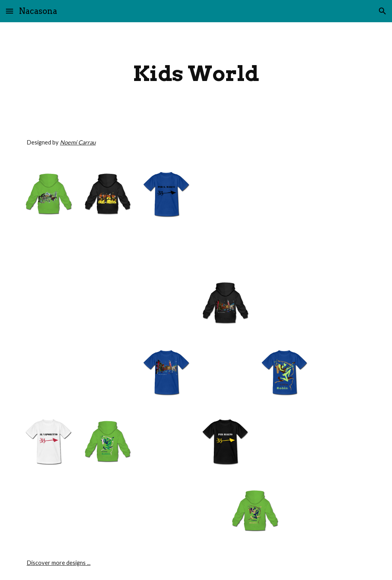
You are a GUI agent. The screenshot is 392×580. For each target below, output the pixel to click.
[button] (10, 11)
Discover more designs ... (59, 563)
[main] (196, 74)
